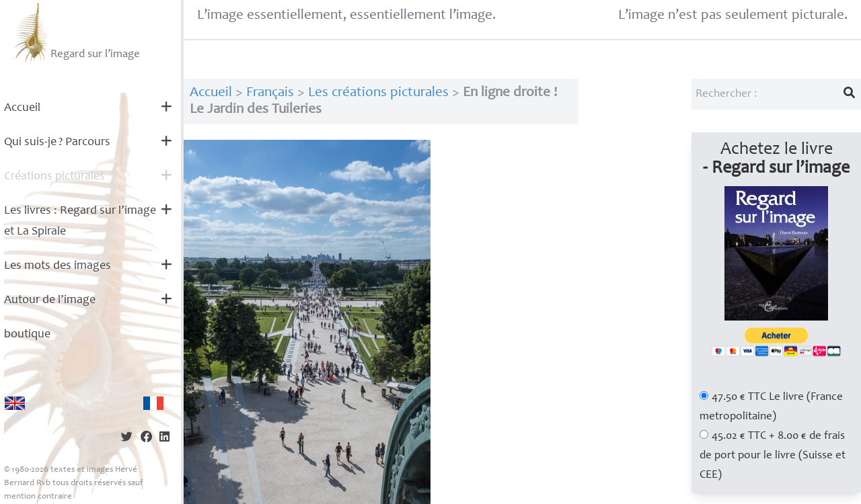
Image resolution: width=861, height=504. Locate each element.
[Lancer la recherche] (850, 94)
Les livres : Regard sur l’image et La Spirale (80, 221)
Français (270, 93)
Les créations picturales (378, 93)
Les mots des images (58, 266)
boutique (27, 335)
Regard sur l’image (76, 32)
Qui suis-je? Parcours (57, 142)
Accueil (22, 108)
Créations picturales (54, 177)
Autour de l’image (50, 300)
